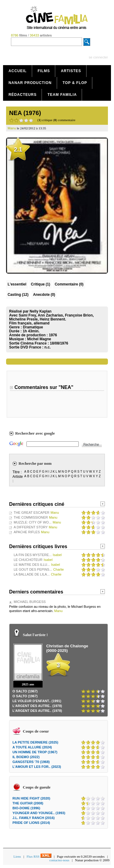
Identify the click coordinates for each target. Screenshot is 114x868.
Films (44, 71)
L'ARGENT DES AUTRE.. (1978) (37, 706)
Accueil (18, 71)
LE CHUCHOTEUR (28, 560)
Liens (17, 856)
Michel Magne (39, 339)
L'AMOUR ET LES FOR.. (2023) (37, 767)
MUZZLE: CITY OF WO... (33, 522)
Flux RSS (39, 856)
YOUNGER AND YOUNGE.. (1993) (39, 813)
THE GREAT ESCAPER (32, 513)
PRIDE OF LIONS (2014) (31, 823)
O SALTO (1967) (25, 691)
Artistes (71, 71)
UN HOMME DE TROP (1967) (35, 752)
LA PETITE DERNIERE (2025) (35, 742)
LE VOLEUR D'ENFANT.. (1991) (37, 701)
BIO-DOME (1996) (26, 808)
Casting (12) (18, 295)
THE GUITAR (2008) (28, 803)
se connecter (98, 57)
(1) (41, 284)
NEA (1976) (25, 113)
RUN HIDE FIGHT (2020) (31, 798)
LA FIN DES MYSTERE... (33, 555)
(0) (69, 284)
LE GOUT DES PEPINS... (33, 569)
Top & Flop (75, 83)
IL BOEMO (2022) (26, 757)
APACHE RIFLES (27, 532)
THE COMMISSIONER (31, 517)
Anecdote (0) (44, 295)
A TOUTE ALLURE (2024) (32, 747)
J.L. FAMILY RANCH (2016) (34, 818)
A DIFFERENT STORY (31, 527)
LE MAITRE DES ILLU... (32, 565)
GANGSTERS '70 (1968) (31, 762)
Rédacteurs (22, 95)
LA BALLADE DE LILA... (32, 574)
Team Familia (62, 95)
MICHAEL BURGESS (30, 602)
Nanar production (30, 83)
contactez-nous (59, 860)
